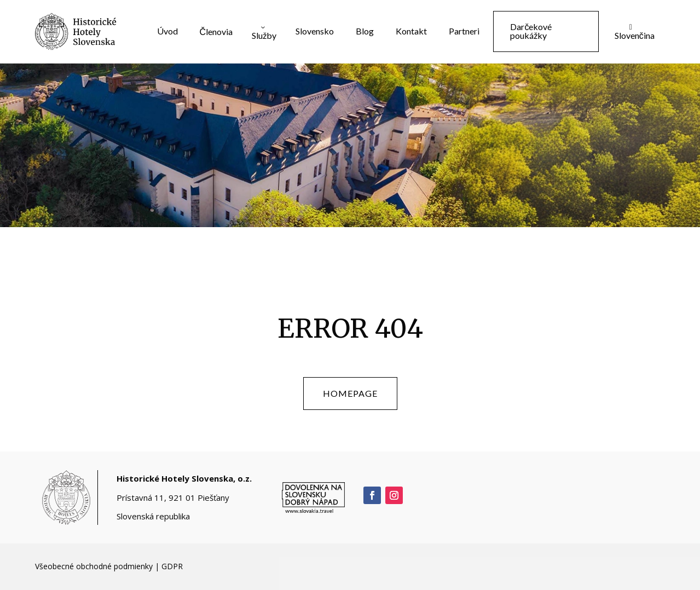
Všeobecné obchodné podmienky (94, 566)
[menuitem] (167, 31)
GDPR (172, 566)
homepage (350, 393)
